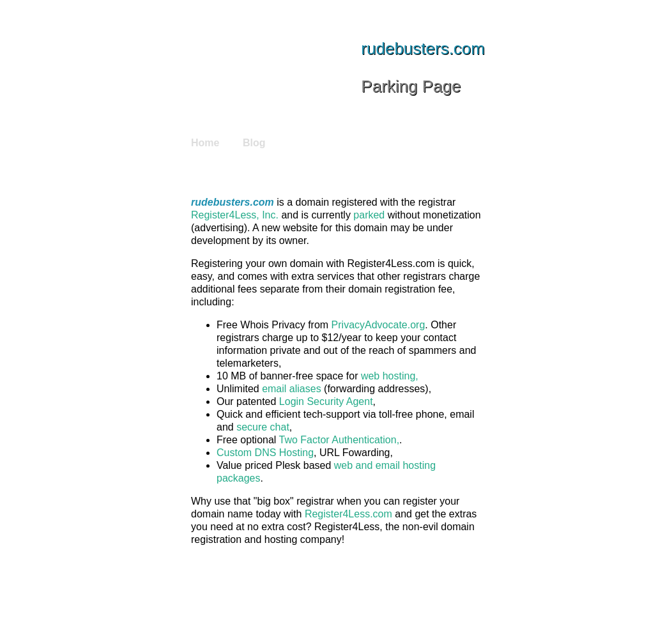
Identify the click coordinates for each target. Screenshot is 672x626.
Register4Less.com (348, 514)
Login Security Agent (326, 401)
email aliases (291, 389)
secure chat (263, 427)
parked (369, 215)
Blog (254, 143)
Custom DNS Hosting (265, 453)
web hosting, (390, 376)
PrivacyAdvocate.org (378, 325)
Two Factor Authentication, (340, 440)
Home (205, 143)
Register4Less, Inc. (235, 215)
